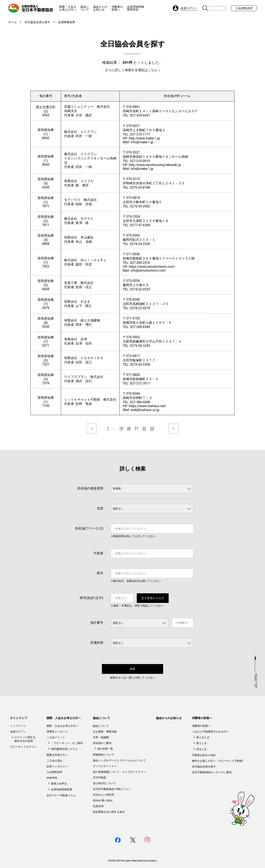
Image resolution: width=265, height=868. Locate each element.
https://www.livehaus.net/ (148, 406)
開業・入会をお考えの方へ (68, 8)
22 (144, 428)
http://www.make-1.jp (144, 138)
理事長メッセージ (57, 732)
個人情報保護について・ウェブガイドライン (119, 772)
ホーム (12, 22)
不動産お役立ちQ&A (204, 755)
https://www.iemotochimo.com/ (152, 267)
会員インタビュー (57, 766)
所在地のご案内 (102, 743)
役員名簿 (98, 806)
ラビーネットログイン (23, 747)
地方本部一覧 (105, 749)
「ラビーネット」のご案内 (67, 743)
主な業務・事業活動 (105, 732)
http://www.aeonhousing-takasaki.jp (155, 165)
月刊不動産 (100, 778)
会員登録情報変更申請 (136, 8)
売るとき (202, 749)
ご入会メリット (56, 737)
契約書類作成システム (64, 749)
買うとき (202, 743)
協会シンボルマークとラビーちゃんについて (119, 760)
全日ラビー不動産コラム (61, 795)
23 (152, 428)
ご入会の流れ (55, 761)
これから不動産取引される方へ (210, 732)
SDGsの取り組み (103, 800)
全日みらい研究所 (104, 795)
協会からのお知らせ (100, 8)
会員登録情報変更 (62, 789)
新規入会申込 (59, 783)
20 (129, 428)
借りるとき (203, 737)
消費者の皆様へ (117, 8)
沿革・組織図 (101, 737)
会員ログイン (18, 732)
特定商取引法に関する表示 (109, 812)
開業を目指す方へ (57, 755)
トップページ (18, 726)
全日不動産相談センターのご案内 (212, 772)
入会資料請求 (244, 8)
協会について (85, 8)
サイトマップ (19, 718)
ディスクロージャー (105, 766)
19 (121, 428)
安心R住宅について (104, 783)
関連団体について (104, 755)
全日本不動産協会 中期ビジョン (112, 789)
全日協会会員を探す (37, 22)
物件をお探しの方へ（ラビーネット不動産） (218, 761)
